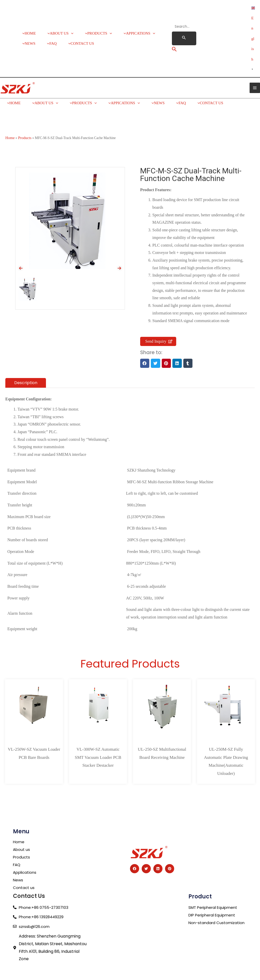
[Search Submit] (184, 29)
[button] (145, 344)
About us (22, 830)
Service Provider (14, 959)
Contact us (24, 868)
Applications (25, 853)
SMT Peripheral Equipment (215, 888)
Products (25, 118)
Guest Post (9, 966)
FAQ (17, 845)
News (18, 861)
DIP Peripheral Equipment (214, 896)
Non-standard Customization (217, 903)
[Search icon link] (175, 40)
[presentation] (21, 249)
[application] (69, 26)
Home (10, 118)
